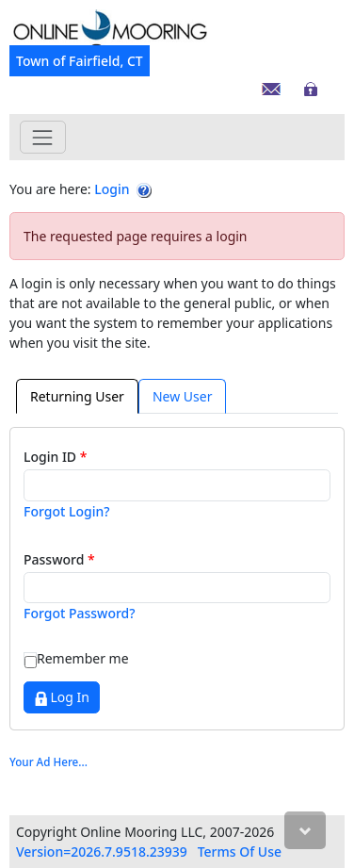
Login (112, 189)
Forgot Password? (80, 613)
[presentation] (77, 396)
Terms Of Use (240, 852)
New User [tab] (183, 396)
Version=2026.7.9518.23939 (102, 852)
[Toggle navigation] (43, 137)
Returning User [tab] (77, 396)
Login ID (50, 457)
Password (54, 559)
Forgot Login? (67, 511)
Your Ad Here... (48, 762)
